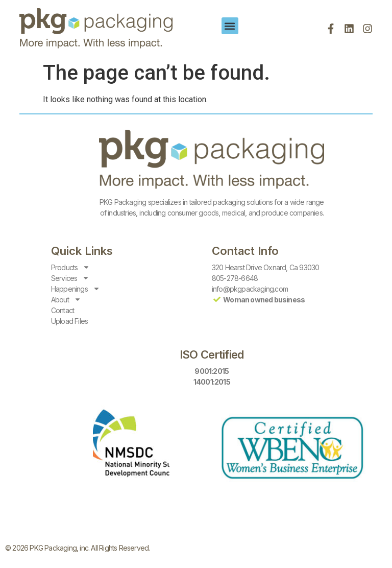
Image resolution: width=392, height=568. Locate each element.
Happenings (76, 289)
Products (71, 267)
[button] (230, 26)
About (66, 300)
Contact (63, 310)
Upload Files (69, 321)
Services (70, 278)
